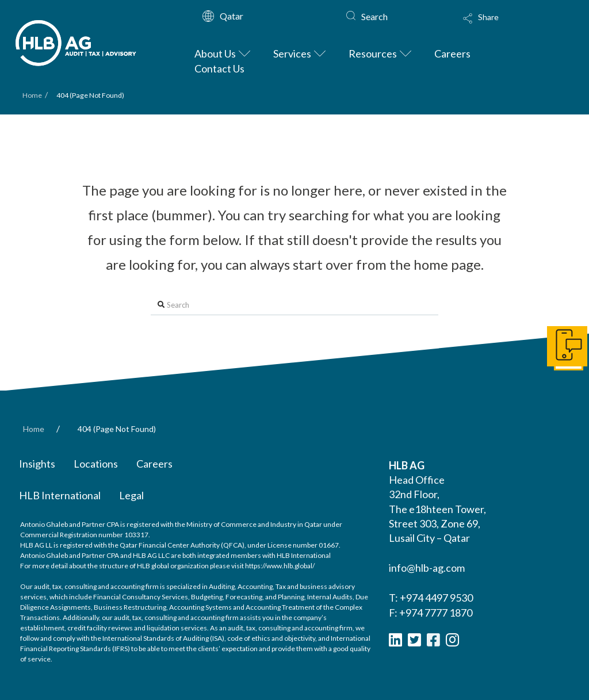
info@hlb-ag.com (427, 568)
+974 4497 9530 (436, 598)
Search (374, 16)
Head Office (417, 480)
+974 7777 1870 (436, 613)
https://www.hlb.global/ (280, 566)
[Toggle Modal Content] (506, 26)
